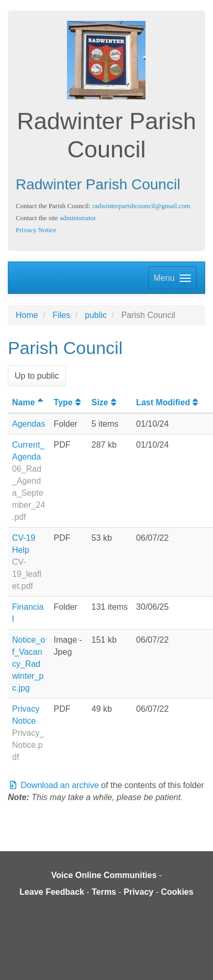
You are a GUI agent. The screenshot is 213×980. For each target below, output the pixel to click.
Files (61, 315)
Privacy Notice (36, 230)
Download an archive (53, 785)
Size (105, 402)
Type (69, 402)
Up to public (37, 376)
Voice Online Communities (104, 875)
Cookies (177, 892)
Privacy (138, 892)
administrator (78, 218)
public (96, 315)
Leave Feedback (52, 892)
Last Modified (168, 402)
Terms (104, 892)
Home (27, 315)
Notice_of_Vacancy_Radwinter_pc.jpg (29, 664)
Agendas (29, 424)
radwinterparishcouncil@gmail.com (142, 206)
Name (29, 402)
